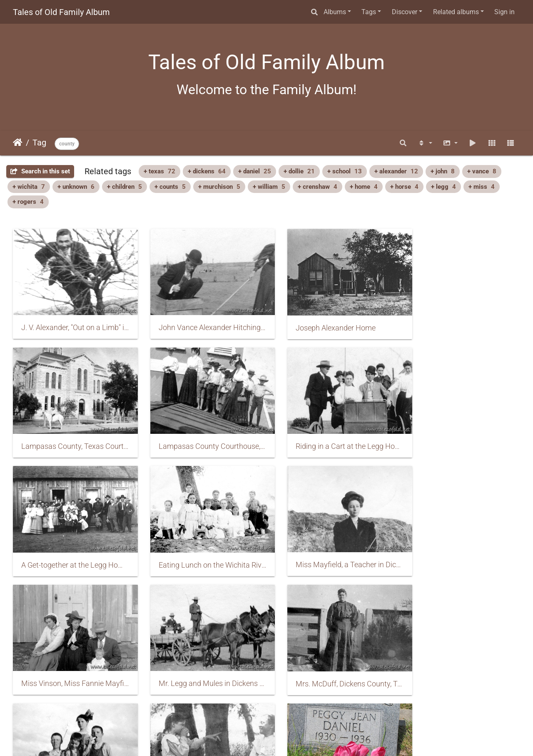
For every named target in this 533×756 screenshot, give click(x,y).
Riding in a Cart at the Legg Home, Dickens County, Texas (202, 436)
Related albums (456, 12)
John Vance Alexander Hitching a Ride (202, 322)
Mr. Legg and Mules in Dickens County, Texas (331, 550)
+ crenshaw (318, 187)
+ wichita (29, 187)
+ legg (443, 187)
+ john (443, 171)
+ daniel (255, 171)
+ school (345, 171)
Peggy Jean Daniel (311, 663)
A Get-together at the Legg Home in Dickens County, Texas (331, 436)
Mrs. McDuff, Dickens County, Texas (461, 550)
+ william (269, 187)
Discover (405, 12)
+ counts (170, 187)
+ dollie (299, 171)
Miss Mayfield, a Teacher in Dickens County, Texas (72, 550)
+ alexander (396, 171)
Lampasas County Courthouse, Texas (72, 436)
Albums (335, 12)
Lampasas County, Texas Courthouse (461, 322)
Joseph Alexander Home (321, 323)
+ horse (404, 187)
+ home (364, 187)
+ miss (482, 187)
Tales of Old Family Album (61, 12)
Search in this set (40, 171)
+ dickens (207, 171)
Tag (39, 143)
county (67, 144)
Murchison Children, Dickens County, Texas (72, 663)
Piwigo (284, 738)
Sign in (504, 12)
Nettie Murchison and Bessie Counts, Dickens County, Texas (202, 663)
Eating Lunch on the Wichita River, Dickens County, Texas (461, 436)
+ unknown (76, 187)
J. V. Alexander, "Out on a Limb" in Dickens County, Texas (72, 322)
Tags (369, 12)
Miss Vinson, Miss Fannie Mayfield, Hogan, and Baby (202, 550)
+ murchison (219, 187)
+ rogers (28, 202)
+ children (125, 187)
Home (18, 143)
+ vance (482, 171)
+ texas (159, 171)
